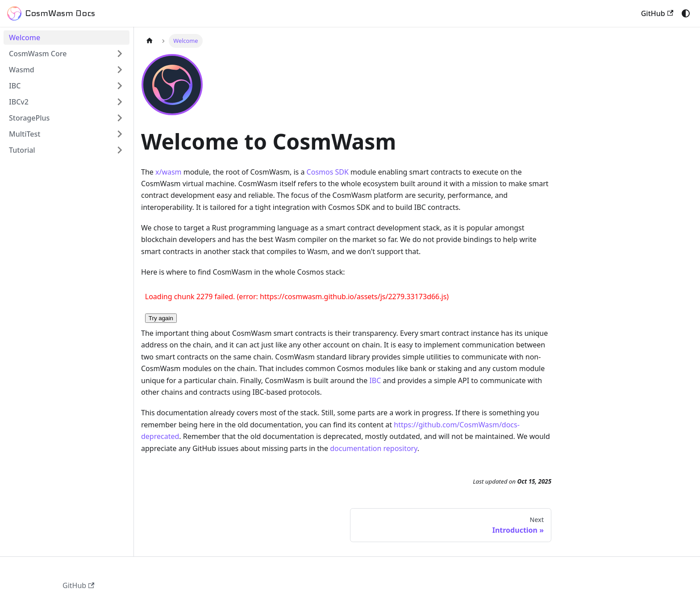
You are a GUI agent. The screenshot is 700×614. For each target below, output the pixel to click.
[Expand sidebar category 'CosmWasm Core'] (120, 54)
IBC (375, 380)
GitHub (657, 13)
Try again (161, 318)
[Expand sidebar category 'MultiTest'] (120, 134)
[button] (67, 102)
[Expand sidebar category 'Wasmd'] (120, 70)
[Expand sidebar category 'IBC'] (120, 86)
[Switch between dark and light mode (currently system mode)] (686, 13)
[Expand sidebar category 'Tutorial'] (120, 150)
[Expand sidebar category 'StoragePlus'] (120, 118)
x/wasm (169, 172)
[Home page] (150, 41)
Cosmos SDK (328, 172)
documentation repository (374, 448)
